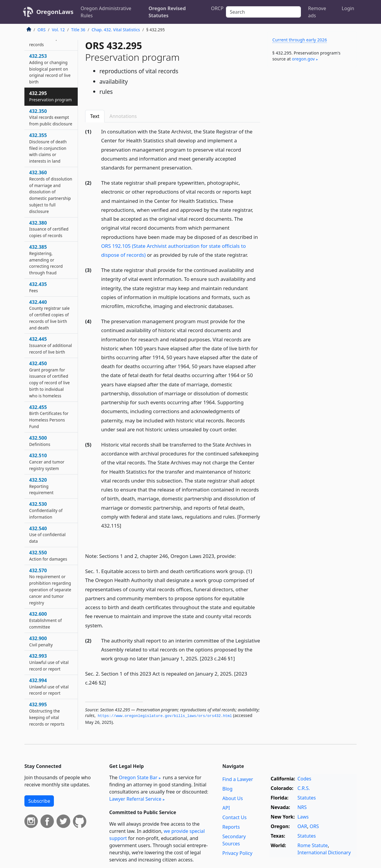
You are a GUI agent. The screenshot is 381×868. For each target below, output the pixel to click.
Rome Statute (313, 845)
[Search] (263, 12)
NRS (302, 807)
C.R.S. (304, 788)
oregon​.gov (303, 59)
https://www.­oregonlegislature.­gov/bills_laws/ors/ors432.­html (165, 716)
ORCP (217, 8)
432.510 (47, 462)
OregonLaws (55, 12)
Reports (231, 827)
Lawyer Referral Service (135, 799)
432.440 (49, 315)
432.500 (40, 441)
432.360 (51, 192)
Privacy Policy (237, 853)
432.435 (38, 287)
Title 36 (78, 30)
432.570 (50, 586)
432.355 (48, 148)
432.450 (49, 379)
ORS (42, 30)
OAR (302, 826)
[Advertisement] (312, 165)
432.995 (47, 714)
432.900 (41, 641)
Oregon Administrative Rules (106, 12)
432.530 (46, 510)
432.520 (41, 486)
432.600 (46, 620)
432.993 (49, 662)
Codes (304, 779)
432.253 (50, 69)
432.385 (46, 260)
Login (348, 8)
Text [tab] (95, 116)
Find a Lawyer (238, 779)
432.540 (47, 535)
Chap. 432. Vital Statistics (116, 30)
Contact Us (234, 817)
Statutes (307, 798)
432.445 (51, 345)
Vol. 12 (58, 30)
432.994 (49, 687)
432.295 (50, 96)
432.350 (51, 117)
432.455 (49, 417)
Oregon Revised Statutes (167, 12)
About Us (233, 798)
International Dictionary (324, 853)
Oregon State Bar (138, 777)
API (226, 808)
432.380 (49, 229)
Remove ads (317, 12)
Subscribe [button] (39, 801)
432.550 (48, 556)
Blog (227, 789)
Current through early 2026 (300, 40)
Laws (303, 817)
